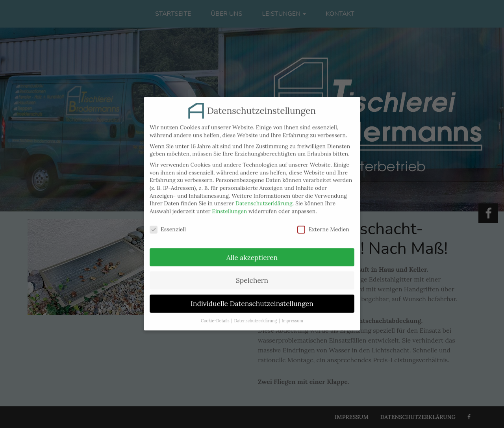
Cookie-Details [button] (215, 315)
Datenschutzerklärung (264, 198)
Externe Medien (323, 224)
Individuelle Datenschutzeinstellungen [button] (252, 298)
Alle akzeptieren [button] (252, 252)
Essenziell (168, 224)
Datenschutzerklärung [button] (256, 315)
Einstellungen (229, 206)
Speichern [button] (252, 275)
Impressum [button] (292, 315)
